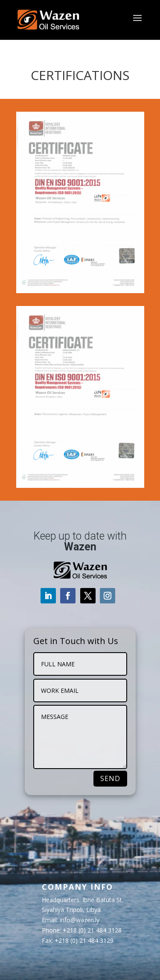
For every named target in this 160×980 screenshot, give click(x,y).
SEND (110, 778)
